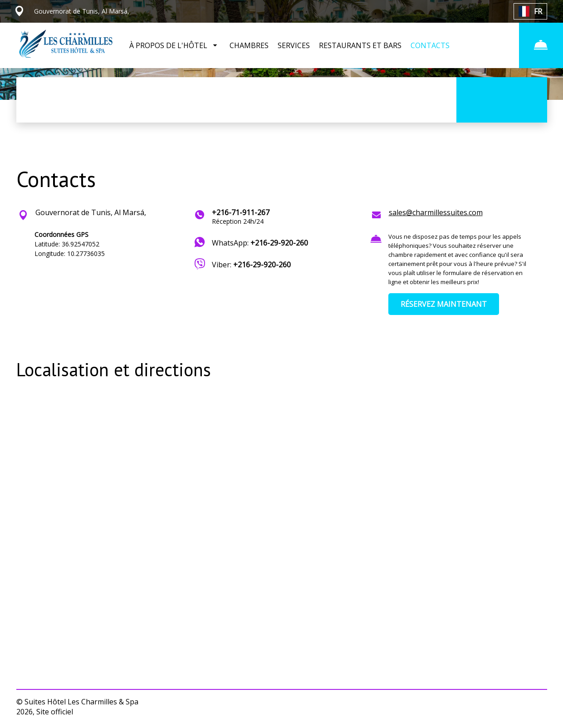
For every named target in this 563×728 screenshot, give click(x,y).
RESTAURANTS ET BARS (360, 45)
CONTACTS (430, 45)
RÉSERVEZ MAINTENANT (444, 304)
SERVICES (294, 45)
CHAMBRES (249, 45)
